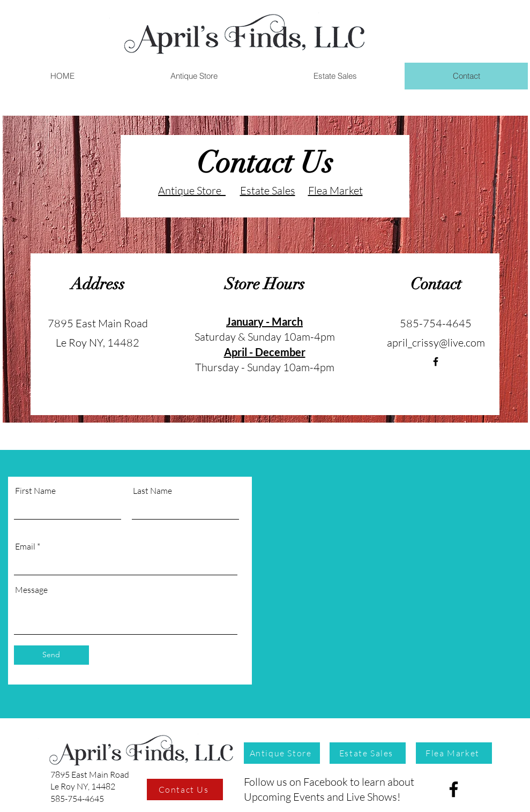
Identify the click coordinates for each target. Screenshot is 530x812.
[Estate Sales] (368, 753)
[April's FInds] (436, 362)
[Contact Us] (185, 790)
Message (31, 590)
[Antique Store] (282, 753)
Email (25, 546)
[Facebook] (454, 789)
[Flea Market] (454, 753)
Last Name (152, 491)
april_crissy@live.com (436, 343)
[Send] (51, 655)
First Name (35, 491)
